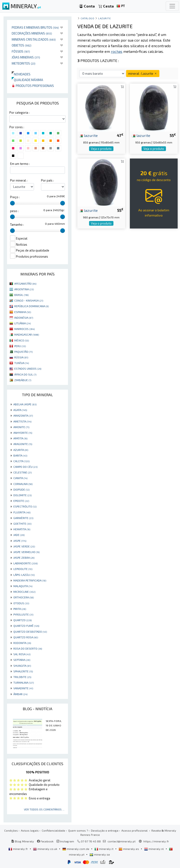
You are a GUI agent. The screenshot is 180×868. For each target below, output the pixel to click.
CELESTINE (22, 472)
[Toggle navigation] (172, 6)
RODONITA (22, 643)
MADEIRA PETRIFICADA (30, 580)
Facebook (45, 841)
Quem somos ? (78, 830)
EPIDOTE (21, 501)
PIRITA (20, 609)
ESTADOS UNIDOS (28, 368)
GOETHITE (22, 523)
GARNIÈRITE (23, 518)
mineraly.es (129, 849)
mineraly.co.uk (45, 849)
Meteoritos (24, 63)
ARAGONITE (23, 444)
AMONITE (21, 427)
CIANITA (20, 478)
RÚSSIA (21, 357)
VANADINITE (23, 688)
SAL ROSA (22, 654)
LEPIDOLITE (23, 569)
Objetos (22, 45)
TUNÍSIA (22, 363)
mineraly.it (104, 849)
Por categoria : (19, 112)
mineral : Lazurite (143, 73)
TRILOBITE (22, 677)
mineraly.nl (154, 849)
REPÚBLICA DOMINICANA (32, 306)
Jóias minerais (26, 57)
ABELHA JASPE (25, 404)
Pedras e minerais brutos (35, 27)
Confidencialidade (53, 830)
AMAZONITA (23, 415)
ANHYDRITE (23, 433)
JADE (19, 535)
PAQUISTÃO (23, 352)
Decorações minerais (32, 33)
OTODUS (21, 603)
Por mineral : (19, 180)
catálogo (87, 18)
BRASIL (21, 295)
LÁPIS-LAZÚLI (24, 575)
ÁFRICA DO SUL (25, 374)
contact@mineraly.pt (122, 841)
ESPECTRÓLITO (25, 506)
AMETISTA (22, 421)
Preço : (15, 197)
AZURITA (21, 450)
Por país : (47, 180)
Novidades (21, 74)
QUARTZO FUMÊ (26, 626)
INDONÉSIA (24, 318)
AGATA (20, 410)
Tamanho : (17, 225)
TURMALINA (24, 682)
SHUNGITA (22, 666)
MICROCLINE (24, 592)
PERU (20, 346)
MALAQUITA (23, 586)
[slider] (12, 203)
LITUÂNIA (22, 323)
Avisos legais (30, 830)
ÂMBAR (20, 694)
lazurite (88, 135)
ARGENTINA (24, 289)
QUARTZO (22, 620)
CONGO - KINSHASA (29, 300)
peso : (14, 211)
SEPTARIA (22, 660)
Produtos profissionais (33, 86)
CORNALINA (23, 484)
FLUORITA (22, 512)
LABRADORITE (26, 563)
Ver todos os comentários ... (44, 809)
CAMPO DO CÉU (25, 467)
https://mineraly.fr (156, 841)
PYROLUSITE (23, 614)
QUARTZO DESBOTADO (30, 632)
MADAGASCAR (27, 334)
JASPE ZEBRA (24, 558)
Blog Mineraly (23, 841)
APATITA (20, 438)
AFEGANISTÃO (25, 283)
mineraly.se (100, 854)
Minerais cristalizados (34, 39)
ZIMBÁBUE (23, 380)
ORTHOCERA (24, 597)
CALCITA (21, 461)
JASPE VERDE (24, 546)
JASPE (20, 541)
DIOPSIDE (21, 489)
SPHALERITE (23, 671)
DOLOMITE (22, 495)
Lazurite (104, 18)
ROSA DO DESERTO (28, 648)
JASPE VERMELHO (26, 552)
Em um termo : (20, 164)
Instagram (65, 841)
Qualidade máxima (27, 80)
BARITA (20, 455)
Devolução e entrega (105, 830)
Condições (11, 830)
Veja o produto (101, 149)
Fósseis (21, 51)
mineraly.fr (19, 849)
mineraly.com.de (76, 849)
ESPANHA (23, 312)
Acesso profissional (135, 830)
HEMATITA (22, 529)
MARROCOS (24, 329)
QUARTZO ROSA (26, 637)
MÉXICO (22, 340)
